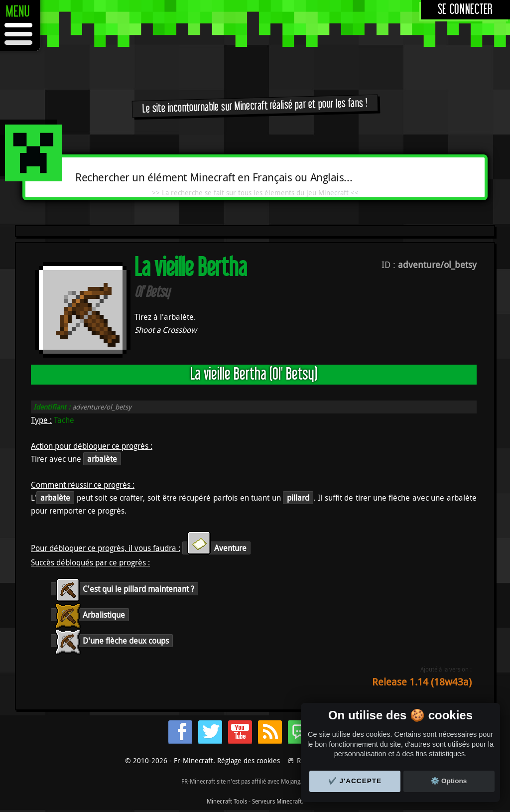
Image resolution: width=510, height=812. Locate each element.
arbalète (102, 459)
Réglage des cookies (249, 760)
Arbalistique (90, 615)
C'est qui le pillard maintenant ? (125, 589)
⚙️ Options (449, 781)
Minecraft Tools (227, 801)
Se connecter (465, 10)
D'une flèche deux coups (112, 641)
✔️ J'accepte (355, 781)
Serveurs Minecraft (277, 801)
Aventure (216, 548)
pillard (298, 498)
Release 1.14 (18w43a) (422, 682)
